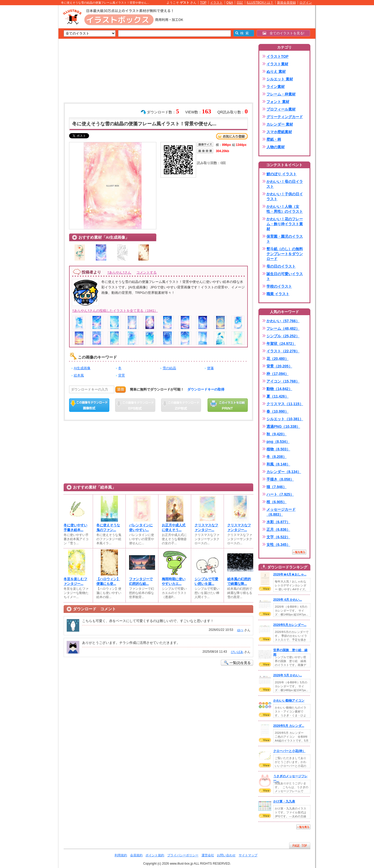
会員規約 (136, 855)
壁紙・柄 (274, 139)
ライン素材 (276, 87)
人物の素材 (276, 147)
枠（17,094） (278, 374)
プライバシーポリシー (183, 855)
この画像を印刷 (228, 405)
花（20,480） (278, 359)
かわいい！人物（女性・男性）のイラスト (285, 209)
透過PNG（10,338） (283, 426)
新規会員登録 (286, 3)
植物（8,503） (278, 449)
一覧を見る (299, 552)
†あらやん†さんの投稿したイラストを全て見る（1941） (115, 311)
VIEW (265, 589)
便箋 (210, 368)
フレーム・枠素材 (281, 94)
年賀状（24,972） (281, 344)
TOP (203, 3)
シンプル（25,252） (283, 336)
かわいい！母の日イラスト (285, 184)
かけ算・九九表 (284, 801)
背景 (122, 375)
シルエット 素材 (280, 79)
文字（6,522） (278, 537)
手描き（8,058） (280, 479)
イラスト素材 (277, 64)
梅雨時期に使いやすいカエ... (174, 581)
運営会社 (208, 855)
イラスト (216, 3)
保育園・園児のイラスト (285, 239)
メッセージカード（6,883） (281, 512)
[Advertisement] (34, 86)
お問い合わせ (226, 855)
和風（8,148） (278, 464)
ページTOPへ (300, 846)
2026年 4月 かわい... (288, 600)
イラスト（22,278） (283, 351)
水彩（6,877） (278, 522)
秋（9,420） (276, 434)
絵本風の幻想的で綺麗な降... (239, 581)
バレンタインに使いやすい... (141, 527)
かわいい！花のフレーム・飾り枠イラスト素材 (285, 224)
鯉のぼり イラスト (282, 174)
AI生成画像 (82, 368)
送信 (121, 389)
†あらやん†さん (119, 272)
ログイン (306, 3)
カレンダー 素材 (280, 124)
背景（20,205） (279, 366)
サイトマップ (248, 855)
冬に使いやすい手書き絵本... (75, 527)
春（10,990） (278, 411)
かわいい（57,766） (283, 321)
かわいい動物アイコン (289, 701)
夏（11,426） (278, 396)
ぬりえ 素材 (276, 72)
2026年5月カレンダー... (290, 625)
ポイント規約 (155, 855)
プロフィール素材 (281, 109)
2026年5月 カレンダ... (289, 726)
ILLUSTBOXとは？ (260, 3)
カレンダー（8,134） (284, 472)
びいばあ (237, 652)
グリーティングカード (285, 117)
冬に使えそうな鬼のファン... (108, 527)
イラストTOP (278, 56)
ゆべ (240, 630)
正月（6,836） (278, 529)
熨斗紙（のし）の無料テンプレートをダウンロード (285, 254)
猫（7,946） (276, 487)
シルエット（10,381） (285, 419)
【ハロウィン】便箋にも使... (108, 581)
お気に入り (232, 136)
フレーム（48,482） (283, 328)
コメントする (146, 272)
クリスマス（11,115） (285, 404)
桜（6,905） (276, 502)
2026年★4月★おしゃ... (290, 574)
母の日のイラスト (281, 266)
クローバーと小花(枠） (289, 751)
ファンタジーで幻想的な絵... (141, 581)
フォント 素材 (278, 102)
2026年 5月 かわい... (288, 675)
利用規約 (121, 855)
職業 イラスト (278, 294)
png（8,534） (278, 442)
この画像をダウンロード (89, 405)
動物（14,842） (279, 389)
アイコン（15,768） (283, 381)
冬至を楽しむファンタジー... (75, 581)
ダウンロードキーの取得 (206, 389)
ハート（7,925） (280, 494)
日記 (240, 3)
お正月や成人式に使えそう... (174, 527)
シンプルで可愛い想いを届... (206, 581)
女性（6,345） (278, 545)
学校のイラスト (279, 286)
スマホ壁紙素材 (279, 132)
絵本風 (79, 375)
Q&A (230, 3)
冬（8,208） (276, 457)
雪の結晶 (169, 368)
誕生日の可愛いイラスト (285, 276)
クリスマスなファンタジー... (206, 527)
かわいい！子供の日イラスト (285, 196)
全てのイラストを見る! (283, 33)
